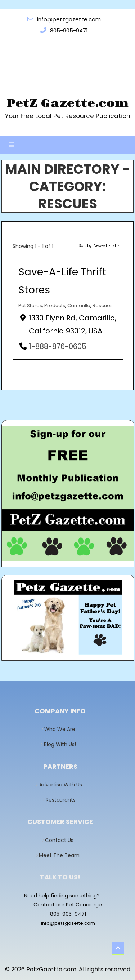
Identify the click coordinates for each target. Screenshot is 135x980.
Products (55, 305)
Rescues (103, 305)
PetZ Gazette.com (68, 104)
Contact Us (62, 840)
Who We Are (62, 729)
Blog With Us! (62, 744)
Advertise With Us (62, 785)
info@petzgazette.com (68, 923)
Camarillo (79, 305)
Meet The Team (62, 855)
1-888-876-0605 (58, 346)
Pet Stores (30, 305)
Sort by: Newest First (97, 246)
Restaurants (62, 800)
